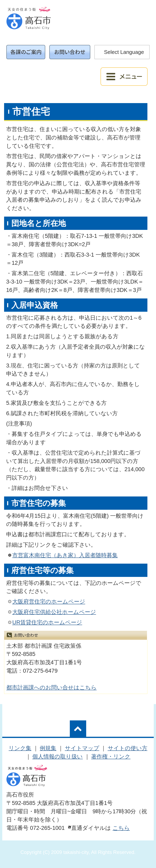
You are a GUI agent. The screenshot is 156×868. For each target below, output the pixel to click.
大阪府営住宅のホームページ (49, 601)
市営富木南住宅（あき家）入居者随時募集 (65, 555)
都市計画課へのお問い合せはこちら (51, 687)
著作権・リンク (111, 756)
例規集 (48, 748)
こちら (121, 828)
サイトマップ (82, 748)
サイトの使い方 (128, 748)
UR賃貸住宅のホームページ (47, 622)
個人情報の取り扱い (58, 756)
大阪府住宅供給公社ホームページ (54, 612)
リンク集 (20, 748)
